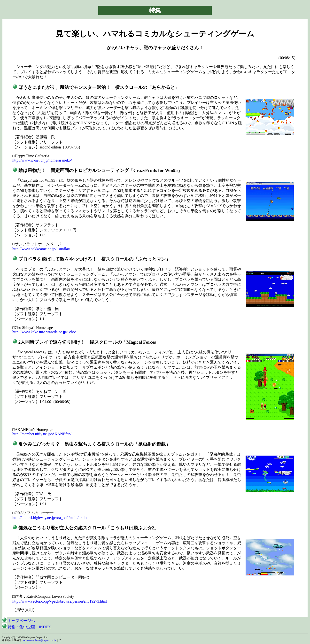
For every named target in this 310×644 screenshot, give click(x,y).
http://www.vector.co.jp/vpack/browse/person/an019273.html (60, 601)
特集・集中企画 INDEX (26, 627)
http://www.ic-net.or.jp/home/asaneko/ (42, 160)
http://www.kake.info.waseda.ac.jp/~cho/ (44, 332)
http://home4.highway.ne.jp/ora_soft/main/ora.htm (51, 518)
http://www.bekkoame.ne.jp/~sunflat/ (41, 249)
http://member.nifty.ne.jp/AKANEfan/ (42, 434)
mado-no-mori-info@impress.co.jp (39, 640)
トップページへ (18, 621)
